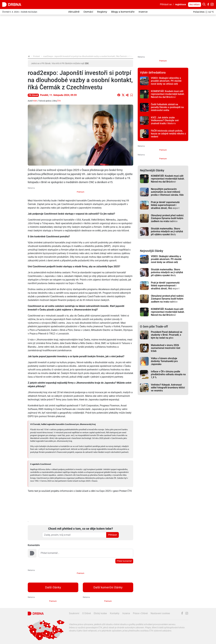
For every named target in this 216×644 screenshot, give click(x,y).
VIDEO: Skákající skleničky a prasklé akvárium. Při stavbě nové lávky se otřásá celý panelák (166, 82)
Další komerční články (108, 587)
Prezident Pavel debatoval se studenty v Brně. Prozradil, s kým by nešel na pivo (167, 335)
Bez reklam (195, 4)
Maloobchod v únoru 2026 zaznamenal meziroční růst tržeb (166, 348)
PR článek (33, 95)
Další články (53, 587)
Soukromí (74, 613)
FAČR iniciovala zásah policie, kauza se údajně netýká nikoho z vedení (168, 134)
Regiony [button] (102, 12)
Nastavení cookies (160, 613)
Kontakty (115, 613)
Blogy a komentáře (123, 12)
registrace (181, 4)
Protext (36, 56)
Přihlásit (112, 535)
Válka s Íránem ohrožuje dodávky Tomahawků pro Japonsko (164, 361)
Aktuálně (74, 12)
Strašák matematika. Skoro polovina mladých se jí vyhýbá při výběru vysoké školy (167, 231)
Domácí (88, 12)
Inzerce (143, 12)
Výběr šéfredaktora (153, 73)
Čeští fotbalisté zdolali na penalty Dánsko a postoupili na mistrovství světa (167, 107)
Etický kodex (100, 613)
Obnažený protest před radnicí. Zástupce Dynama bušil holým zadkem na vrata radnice (167, 218)
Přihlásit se (166, 4)
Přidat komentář (124, 561)
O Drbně (86, 613)
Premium (81, 192)
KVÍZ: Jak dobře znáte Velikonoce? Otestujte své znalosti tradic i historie (165, 120)
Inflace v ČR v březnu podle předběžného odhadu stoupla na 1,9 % (168, 374)
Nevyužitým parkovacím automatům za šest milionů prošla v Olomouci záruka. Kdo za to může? (167, 193)
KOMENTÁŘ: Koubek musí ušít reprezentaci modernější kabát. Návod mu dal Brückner (168, 94)
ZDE (87, 63)
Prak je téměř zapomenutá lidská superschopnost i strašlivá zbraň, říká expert (165, 205)
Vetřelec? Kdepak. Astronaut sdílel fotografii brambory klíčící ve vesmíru (168, 388)
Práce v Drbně (140, 613)
